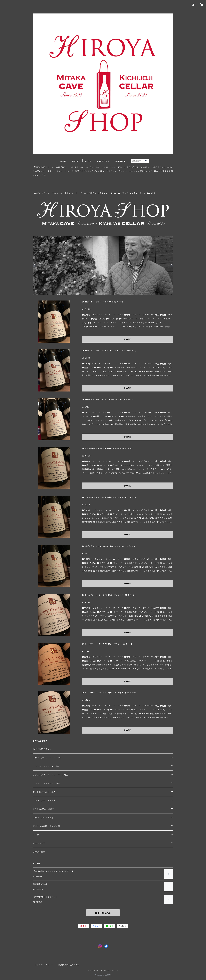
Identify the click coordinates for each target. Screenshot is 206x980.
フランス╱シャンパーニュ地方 (47, 758)
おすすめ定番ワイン (42, 749)
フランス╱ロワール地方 (44, 801)
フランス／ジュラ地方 (43, 818)
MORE (127, 339)
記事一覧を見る (103, 913)
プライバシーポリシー (44, 965)
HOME (63, 161)
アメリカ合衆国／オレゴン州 (46, 826)
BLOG (88, 161)
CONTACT (120, 161)
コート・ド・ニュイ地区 (83, 193)
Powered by (103, 975)
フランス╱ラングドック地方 (46, 783)
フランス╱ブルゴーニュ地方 (55, 193)
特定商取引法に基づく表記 (68, 965)
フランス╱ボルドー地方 (44, 792)
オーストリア (39, 843)
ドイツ (36, 835)
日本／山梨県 (39, 852)
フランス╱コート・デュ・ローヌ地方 (51, 775)
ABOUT (76, 161)
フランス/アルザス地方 (44, 809)
